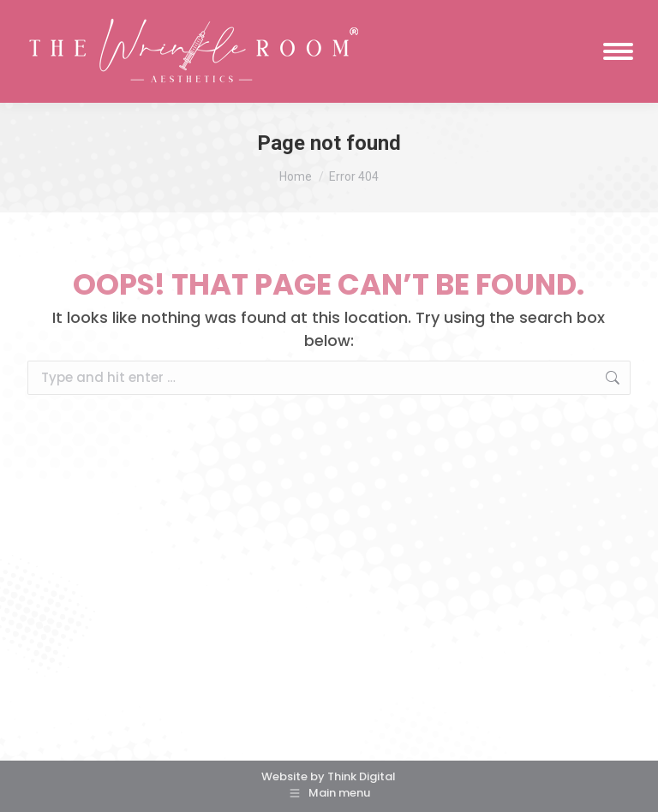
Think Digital (362, 776)
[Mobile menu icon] (618, 51)
